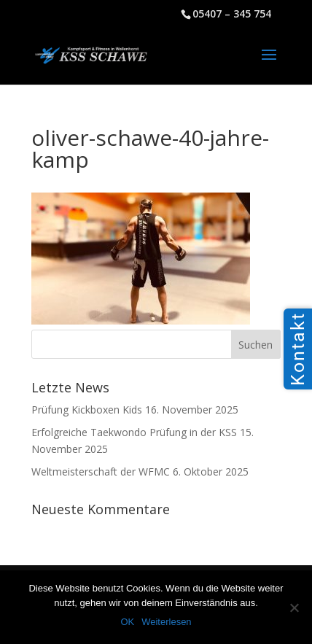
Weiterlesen (166, 622)
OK (127, 622)
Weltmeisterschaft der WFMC (101, 472)
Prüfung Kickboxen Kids (87, 410)
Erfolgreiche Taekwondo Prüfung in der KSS (134, 432)
